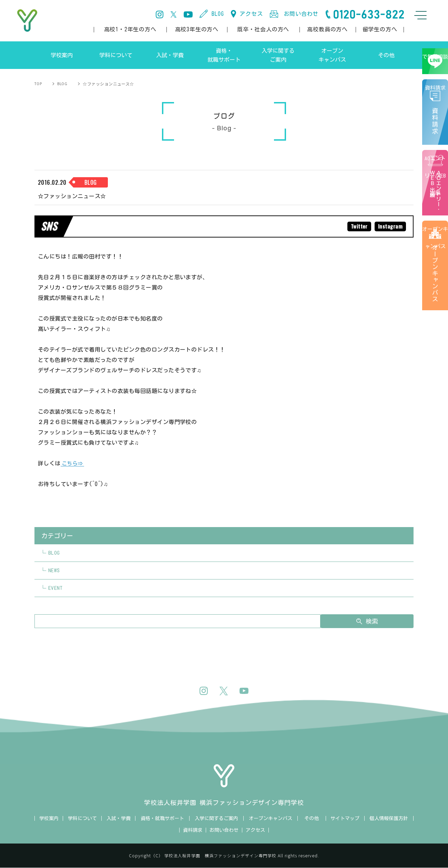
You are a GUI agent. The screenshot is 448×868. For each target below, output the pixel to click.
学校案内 (49, 819)
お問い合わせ (301, 14)
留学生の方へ (380, 29)
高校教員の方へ (327, 29)
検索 (380, 622)
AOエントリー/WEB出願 (436, 198)
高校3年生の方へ (197, 29)
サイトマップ (345, 819)
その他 (312, 819)
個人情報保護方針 (389, 819)
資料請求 (438, 127)
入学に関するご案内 (216, 819)
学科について (82, 819)
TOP (39, 84)
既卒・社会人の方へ (263, 29)
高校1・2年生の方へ (130, 29)
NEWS (54, 571)
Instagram (390, 226)
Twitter (358, 226)
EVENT (56, 588)
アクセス (251, 14)
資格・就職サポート (162, 819)
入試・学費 (119, 819)
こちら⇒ (73, 464)
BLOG (218, 14)
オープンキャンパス (436, 286)
